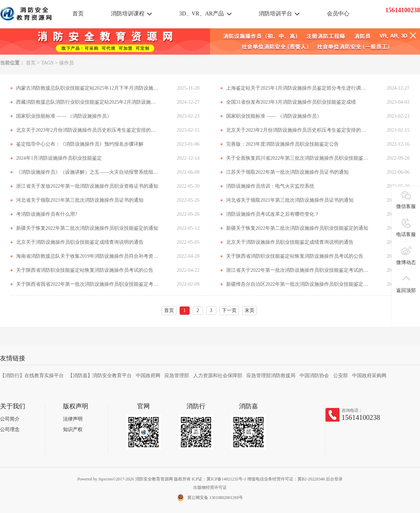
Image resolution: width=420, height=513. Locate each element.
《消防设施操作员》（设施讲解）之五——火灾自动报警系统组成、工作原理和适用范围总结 (88, 172)
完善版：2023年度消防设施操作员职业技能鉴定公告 (282, 144)
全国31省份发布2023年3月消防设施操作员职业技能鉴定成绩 (291, 102)
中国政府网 (148, 376)
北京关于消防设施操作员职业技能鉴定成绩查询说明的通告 (80, 242)
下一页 (229, 310)
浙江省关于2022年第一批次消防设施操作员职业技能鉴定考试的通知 (298, 270)
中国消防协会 (314, 376)
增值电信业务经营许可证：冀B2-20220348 (286, 479)
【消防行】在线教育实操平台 (32, 376)
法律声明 (73, 419)
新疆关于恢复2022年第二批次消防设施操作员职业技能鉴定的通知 (87, 228)
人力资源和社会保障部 (218, 376)
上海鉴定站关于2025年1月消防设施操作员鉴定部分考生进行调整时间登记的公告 (298, 88)
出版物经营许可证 (210, 487)
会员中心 (338, 13)
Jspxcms (106, 479)
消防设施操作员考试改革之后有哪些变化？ (273, 214)
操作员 (66, 63)
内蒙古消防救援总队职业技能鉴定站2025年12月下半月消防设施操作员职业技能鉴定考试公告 (88, 88)
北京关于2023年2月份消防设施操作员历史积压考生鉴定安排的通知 (88, 130)
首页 (78, 13)
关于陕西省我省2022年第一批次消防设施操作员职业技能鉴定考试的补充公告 (88, 284)
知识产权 (73, 429)
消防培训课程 (128, 13)
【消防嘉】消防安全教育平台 (100, 376)
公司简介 (10, 419)
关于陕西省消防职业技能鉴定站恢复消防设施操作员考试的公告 (295, 256)
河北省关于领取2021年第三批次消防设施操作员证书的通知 (80, 200)
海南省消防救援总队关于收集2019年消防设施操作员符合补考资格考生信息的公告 (88, 256)
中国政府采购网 (369, 376)
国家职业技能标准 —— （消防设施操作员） (64, 116)
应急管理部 (177, 376)
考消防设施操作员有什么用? (47, 214)
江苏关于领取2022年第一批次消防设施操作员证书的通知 (287, 172)
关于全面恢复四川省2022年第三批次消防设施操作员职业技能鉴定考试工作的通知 (298, 158)
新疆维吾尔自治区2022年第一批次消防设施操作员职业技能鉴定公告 (298, 284)
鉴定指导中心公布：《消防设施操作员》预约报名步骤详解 (80, 144)
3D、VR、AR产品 (202, 13)
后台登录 (334, 479)
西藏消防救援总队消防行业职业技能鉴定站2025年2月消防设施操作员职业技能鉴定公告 (88, 102)
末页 (250, 310)
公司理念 (10, 429)
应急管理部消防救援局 (271, 376)
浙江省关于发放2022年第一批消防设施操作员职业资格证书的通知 (87, 186)
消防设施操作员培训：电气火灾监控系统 (270, 186)
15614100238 (361, 417)
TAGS (47, 63)
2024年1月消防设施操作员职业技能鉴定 (59, 158)
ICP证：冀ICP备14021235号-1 (219, 479)
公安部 (341, 376)
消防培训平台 (275, 13)
